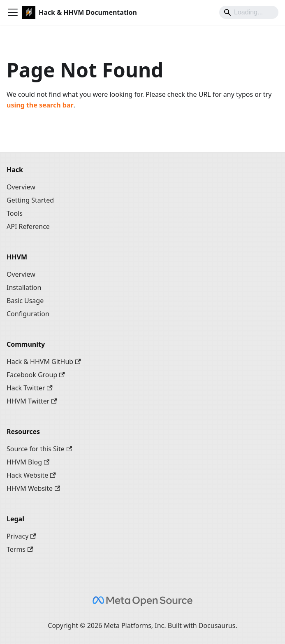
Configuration (28, 314)
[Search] (249, 12)
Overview (21, 187)
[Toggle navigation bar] (13, 12)
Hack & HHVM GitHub (44, 362)
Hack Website (31, 475)
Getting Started (30, 200)
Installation (24, 287)
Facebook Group (36, 375)
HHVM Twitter (32, 401)
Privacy (21, 536)
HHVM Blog (28, 462)
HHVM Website (33, 488)
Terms (20, 549)
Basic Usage (25, 301)
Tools (15, 213)
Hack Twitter (30, 388)
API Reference (28, 226)
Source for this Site (39, 449)
